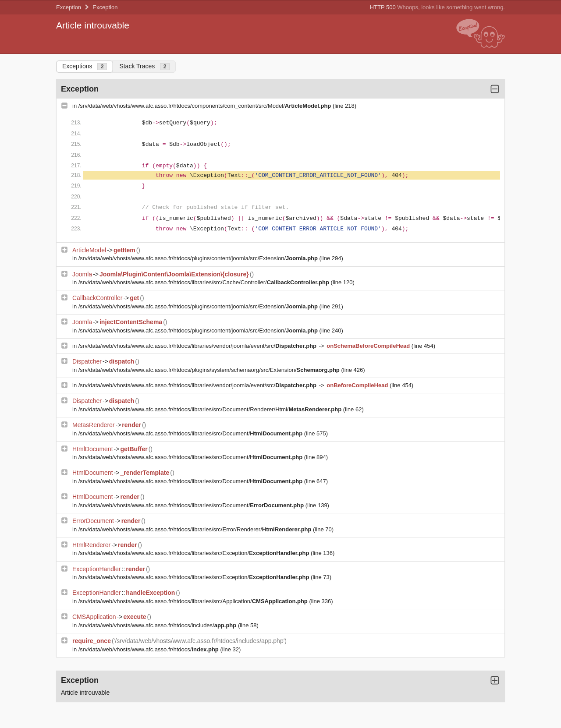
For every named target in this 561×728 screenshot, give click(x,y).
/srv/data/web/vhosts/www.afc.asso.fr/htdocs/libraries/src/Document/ (191, 433)
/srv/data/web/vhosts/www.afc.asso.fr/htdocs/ (149, 649)
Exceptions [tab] (85, 66)
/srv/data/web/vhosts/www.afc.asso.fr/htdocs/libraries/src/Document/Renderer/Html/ (211, 409)
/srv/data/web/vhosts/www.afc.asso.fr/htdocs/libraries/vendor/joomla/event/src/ (198, 346)
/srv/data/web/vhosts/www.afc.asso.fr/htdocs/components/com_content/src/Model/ (206, 106)
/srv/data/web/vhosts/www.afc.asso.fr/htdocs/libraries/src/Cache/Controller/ (205, 282)
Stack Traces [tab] (144, 66)
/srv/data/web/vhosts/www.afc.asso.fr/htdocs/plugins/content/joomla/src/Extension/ (199, 258)
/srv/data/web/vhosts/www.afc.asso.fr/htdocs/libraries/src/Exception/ (195, 553)
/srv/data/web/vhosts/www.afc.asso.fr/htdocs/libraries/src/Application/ (194, 601)
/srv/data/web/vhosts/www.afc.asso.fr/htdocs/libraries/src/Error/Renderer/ (196, 529)
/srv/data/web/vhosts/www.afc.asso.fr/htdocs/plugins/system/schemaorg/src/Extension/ (210, 370)
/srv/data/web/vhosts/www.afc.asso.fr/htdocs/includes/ (158, 625)
